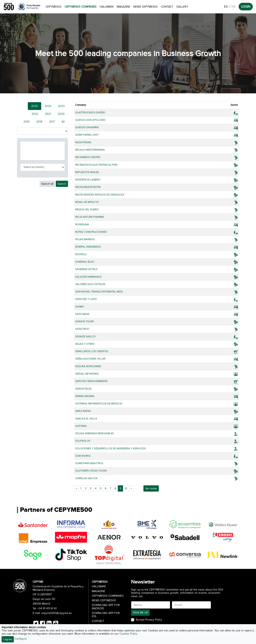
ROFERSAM (82, 225)
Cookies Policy (129, 634)
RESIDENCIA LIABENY (88, 180)
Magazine (123, 7)
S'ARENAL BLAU (85, 262)
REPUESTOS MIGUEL (87, 172)
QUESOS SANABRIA (87, 127)
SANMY (80, 307)
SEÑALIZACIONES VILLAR (90, 359)
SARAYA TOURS (85, 321)
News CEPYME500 (145, 7)
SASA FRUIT (82, 329)
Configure (21, 639)
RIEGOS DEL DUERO (87, 210)
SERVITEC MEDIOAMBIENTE (91, 381)
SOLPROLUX (83, 441)
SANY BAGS (82, 314)
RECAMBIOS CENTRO (88, 157)
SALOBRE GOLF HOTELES (90, 284)
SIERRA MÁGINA (85, 396)
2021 (48, 114)
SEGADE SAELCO (85, 337)
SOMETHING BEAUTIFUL (89, 463)
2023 (61, 106)
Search (62, 184)
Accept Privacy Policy (149, 620)
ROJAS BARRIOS (85, 239)
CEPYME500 (53, 7)
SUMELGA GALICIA (86, 478)
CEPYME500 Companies (80, 7)
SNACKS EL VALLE (86, 419)
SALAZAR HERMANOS (88, 277)
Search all (47, 184)
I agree (8, 639)
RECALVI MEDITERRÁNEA (90, 150)
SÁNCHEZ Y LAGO (86, 299)
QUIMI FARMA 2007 (87, 135)
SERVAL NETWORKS (87, 374)
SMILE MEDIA (83, 411)
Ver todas (151, 488)
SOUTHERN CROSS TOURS (91, 471)
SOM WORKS (83, 456)
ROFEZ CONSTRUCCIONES (91, 232)
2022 (35, 114)
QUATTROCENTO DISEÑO (90, 113)
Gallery (182, 7)
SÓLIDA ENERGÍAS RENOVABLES (94, 433)
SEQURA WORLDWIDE (88, 366)
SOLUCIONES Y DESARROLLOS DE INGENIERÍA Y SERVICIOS (110, 448)
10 (126, 488)
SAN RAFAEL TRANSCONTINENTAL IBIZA (99, 292)
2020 (61, 114)
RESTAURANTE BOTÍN (88, 187)
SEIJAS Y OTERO (85, 344)
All (63, 122)
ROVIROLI (81, 254)
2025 (34, 106)
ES (226, 7)
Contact (167, 7)
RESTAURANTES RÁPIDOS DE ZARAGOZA (100, 195)
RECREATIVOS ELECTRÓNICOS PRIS (96, 165)
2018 (39, 122)
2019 (26, 122)
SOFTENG (81, 426)
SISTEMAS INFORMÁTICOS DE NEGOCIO (99, 404)
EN (233, 7)
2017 (52, 122)
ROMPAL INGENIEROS (88, 247)
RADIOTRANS (83, 142)
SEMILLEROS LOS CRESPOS (92, 351)
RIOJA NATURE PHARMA (90, 217)
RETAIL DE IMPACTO (87, 202)
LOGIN (246, 7)
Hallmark (107, 7)
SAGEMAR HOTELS (86, 269)
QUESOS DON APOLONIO (90, 120)
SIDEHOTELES (83, 389)
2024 (48, 106)
